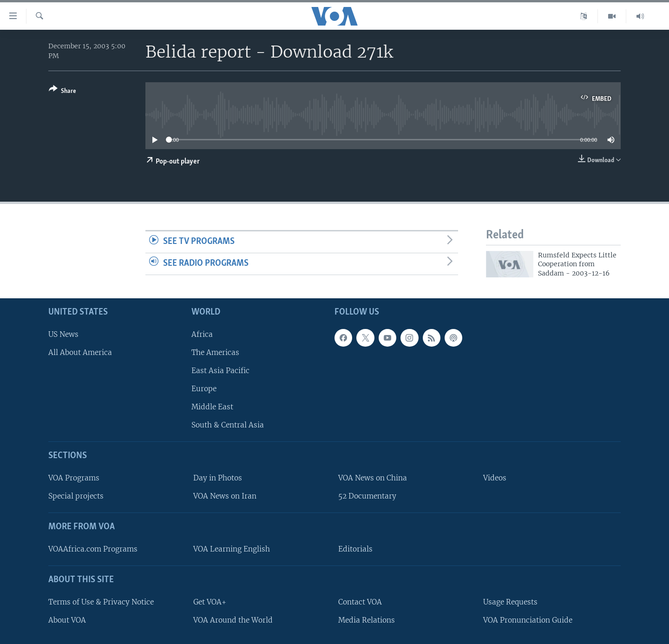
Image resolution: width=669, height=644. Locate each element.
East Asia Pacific (220, 371)
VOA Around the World (233, 620)
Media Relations (367, 620)
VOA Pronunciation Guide (528, 620)
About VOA (67, 620)
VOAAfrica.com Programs (93, 549)
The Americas (215, 352)
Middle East (212, 407)
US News (63, 334)
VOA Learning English (232, 549)
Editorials (355, 549)
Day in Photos (218, 478)
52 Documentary (367, 496)
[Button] (62, 92)
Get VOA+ (210, 602)
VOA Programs (74, 478)
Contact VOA (360, 602)
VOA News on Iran (225, 496)
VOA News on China (373, 478)
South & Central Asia (228, 425)
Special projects (76, 496)
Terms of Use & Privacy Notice (101, 602)
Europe (204, 389)
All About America (80, 352)
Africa (202, 334)
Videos (495, 478)
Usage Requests (510, 602)
